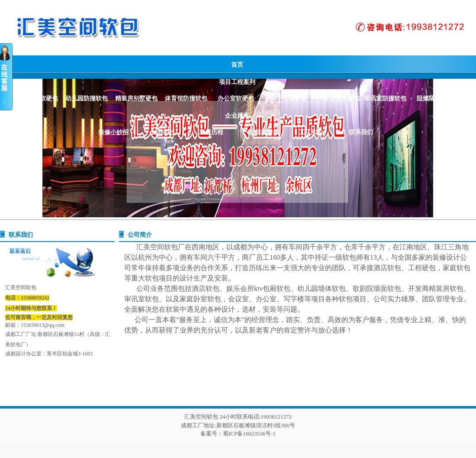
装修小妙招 (113, 132)
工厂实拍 (311, 132)
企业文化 (161, 132)
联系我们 (361, 132)
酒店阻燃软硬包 (37, 98)
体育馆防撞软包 (186, 98)
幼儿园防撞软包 (87, 98)
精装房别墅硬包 (136, 98)
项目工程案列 (237, 82)
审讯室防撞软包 (385, 98)
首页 (237, 65)
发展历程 (211, 132)
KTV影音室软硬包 (335, 98)
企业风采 (237, 116)
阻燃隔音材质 (435, 98)
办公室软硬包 (236, 98)
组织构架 (261, 132)
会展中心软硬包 (286, 98)
